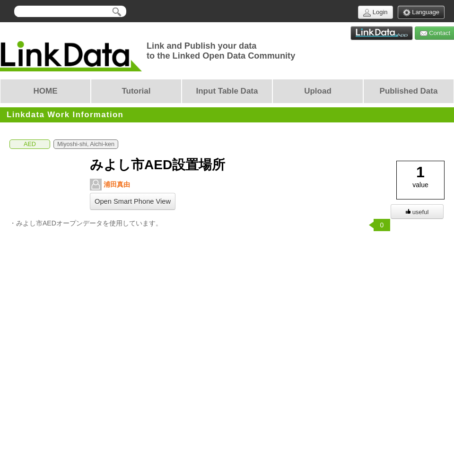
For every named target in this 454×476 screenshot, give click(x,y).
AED (30, 144)
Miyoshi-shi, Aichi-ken (86, 144)
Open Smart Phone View (133, 201)
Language (421, 13)
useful (417, 212)
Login (375, 13)
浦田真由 (110, 185)
